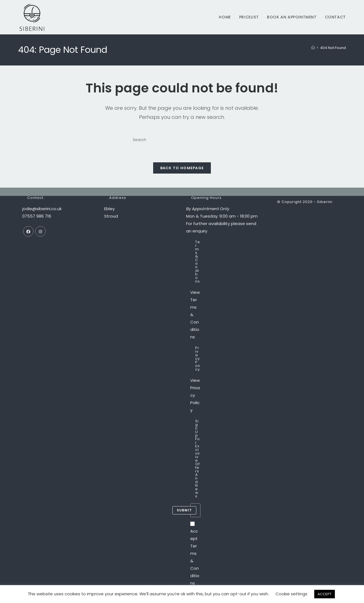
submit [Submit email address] (184, 513)
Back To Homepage (182, 171)
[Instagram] (40, 234)
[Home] (313, 48)
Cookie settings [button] (291, 594)
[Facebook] (28, 234)
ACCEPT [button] (325, 594)
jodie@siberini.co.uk (42, 212)
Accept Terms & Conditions (195, 557)
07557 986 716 (37, 219)
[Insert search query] (182, 140)
